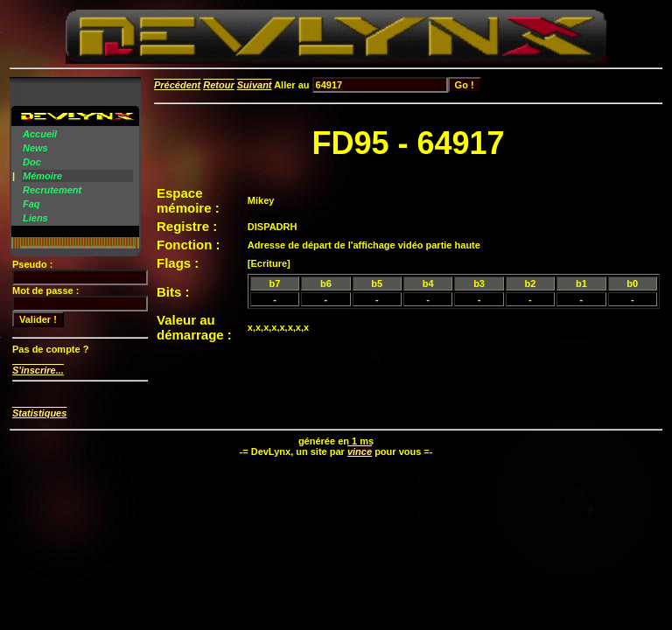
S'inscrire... (38, 370)
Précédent (177, 85)
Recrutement (52, 190)
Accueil (40, 134)
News (35, 148)
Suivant (255, 85)
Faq (31, 204)
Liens (35, 218)
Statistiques (39, 413)
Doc (32, 162)
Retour (218, 85)
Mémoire (42, 176)
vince (360, 451)
